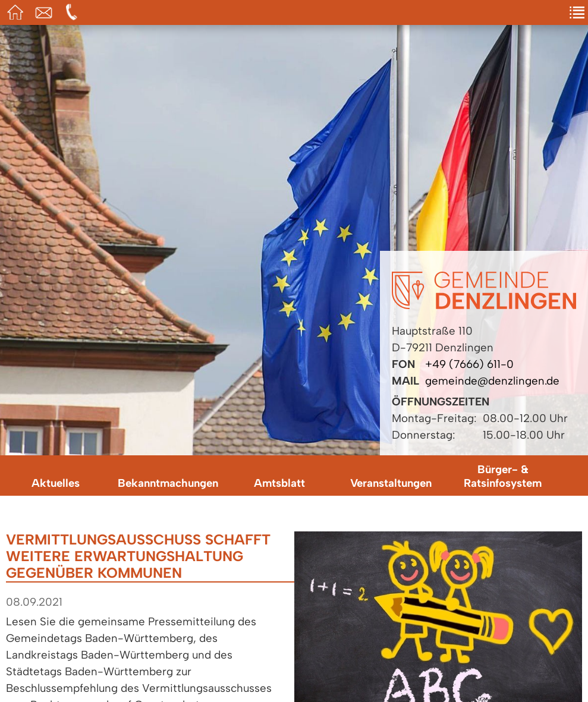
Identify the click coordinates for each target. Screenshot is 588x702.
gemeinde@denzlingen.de (492, 381)
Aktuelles (56, 483)
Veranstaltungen (391, 483)
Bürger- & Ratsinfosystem (503, 476)
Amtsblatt (279, 483)
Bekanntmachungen (168, 483)
